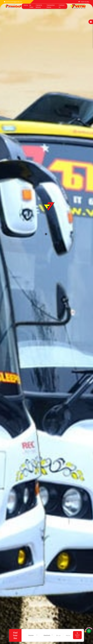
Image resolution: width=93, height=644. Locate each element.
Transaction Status (51, 6)
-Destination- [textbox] (48, 635)
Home (26, 5)
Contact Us (62, 6)
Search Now (77, 635)
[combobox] (31, 635)
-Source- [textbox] (31, 635)
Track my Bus (84, 2)
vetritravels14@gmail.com (13, 2)
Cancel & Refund (39, 6)
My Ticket (31, 6)
